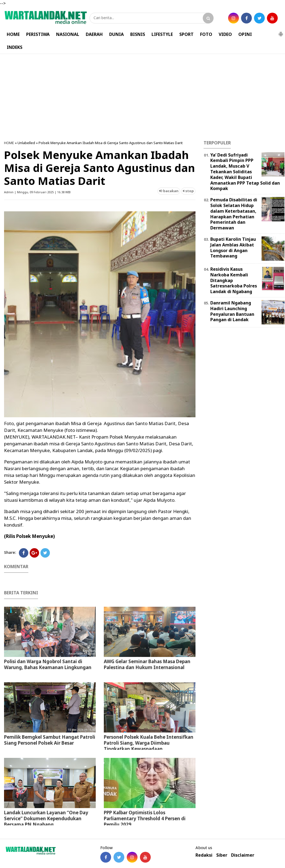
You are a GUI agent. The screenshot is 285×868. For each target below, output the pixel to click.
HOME (13, 34)
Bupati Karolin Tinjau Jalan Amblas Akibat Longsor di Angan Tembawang (233, 247)
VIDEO (225, 34)
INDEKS (15, 47)
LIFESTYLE (162, 34)
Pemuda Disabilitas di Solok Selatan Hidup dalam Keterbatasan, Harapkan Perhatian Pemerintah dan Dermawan (234, 214)
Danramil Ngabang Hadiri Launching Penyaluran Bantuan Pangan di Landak (232, 311)
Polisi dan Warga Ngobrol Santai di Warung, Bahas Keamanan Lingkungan (48, 664)
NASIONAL (68, 34)
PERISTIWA (38, 34)
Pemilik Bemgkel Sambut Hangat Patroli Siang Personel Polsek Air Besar (50, 740)
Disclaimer (243, 855)
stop (188, 191)
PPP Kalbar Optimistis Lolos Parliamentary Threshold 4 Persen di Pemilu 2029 (145, 818)
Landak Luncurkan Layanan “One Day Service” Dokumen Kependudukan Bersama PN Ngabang (46, 818)
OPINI (245, 34)
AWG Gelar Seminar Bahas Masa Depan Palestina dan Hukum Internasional (147, 664)
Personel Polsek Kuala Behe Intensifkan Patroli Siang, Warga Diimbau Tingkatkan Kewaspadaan (149, 743)
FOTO (206, 34)
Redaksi (204, 855)
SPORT (186, 34)
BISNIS (138, 34)
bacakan (169, 191)
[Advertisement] (142, 97)
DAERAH (94, 34)
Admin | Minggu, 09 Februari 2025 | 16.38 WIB (37, 192)
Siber (222, 855)
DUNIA (116, 34)
